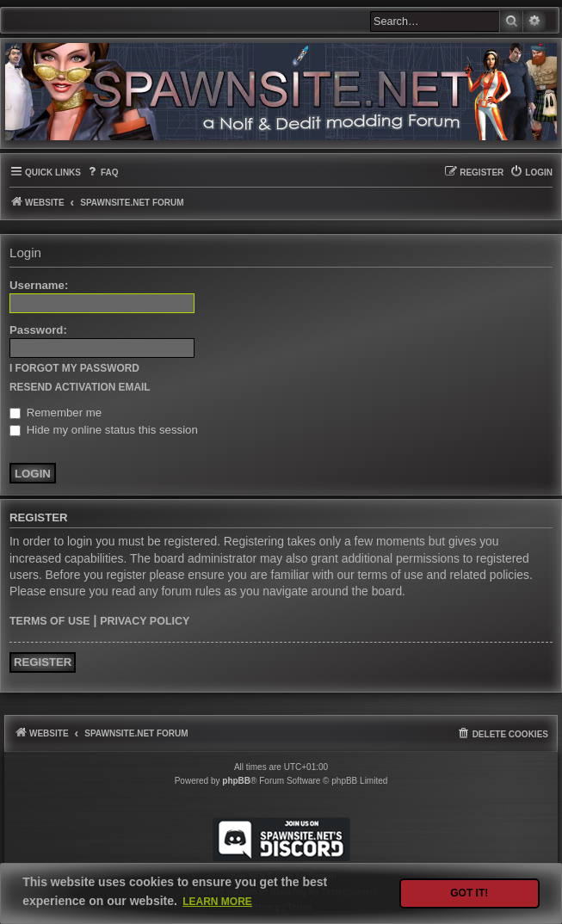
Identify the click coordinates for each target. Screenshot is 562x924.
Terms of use (50, 621)
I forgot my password (74, 368)
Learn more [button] (217, 902)
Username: (39, 285)
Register (43, 662)
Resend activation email (80, 387)
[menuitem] (102, 172)
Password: (38, 330)
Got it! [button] (469, 893)
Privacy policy (145, 621)
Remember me (56, 413)
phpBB (236, 781)
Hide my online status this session (104, 430)
